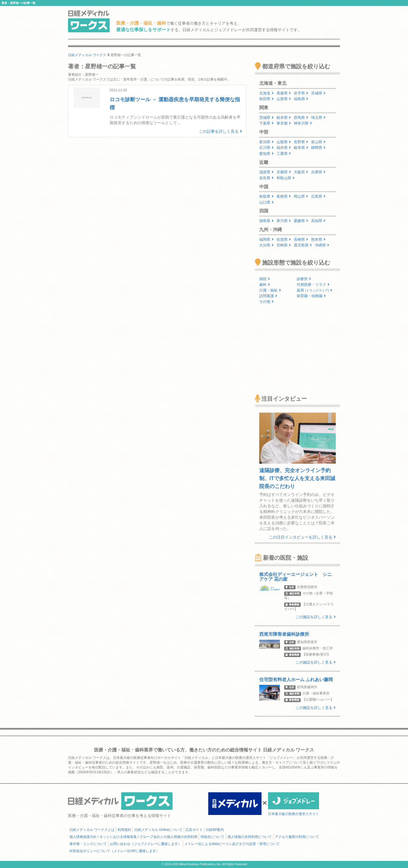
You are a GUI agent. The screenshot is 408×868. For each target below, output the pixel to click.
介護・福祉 (270, 290)
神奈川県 (303, 123)
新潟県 (266, 142)
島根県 (284, 196)
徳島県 (266, 221)
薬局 (314, 290)
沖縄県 (322, 245)
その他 (266, 302)
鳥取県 (266, 196)
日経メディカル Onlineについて (158, 830)
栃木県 (284, 118)
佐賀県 (284, 239)
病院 (265, 279)
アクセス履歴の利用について (297, 837)
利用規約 (124, 830)
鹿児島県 (303, 245)
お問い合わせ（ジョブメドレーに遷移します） (146, 844)
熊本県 (318, 239)
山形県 (284, 99)
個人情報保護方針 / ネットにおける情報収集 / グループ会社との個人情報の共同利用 (133, 837)
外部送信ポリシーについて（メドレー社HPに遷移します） (114, 851)
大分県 (266, 245)
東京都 (284, 123)
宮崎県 (284, 245)
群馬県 (301, 118)
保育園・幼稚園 (311, 296)
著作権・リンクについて (88, 844)
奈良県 (266, 178)
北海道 (266, 93)
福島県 (301, 99)
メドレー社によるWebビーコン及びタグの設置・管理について (232, 844)
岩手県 (301, 93)
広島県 (318, 196)
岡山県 (301, 196)
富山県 (318, 142)
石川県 (266, 148)
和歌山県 (286, 178)
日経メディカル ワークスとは (92, 830)
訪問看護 (268, 296)
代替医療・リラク (313, 285)
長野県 (301, 142)
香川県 (284, 221)
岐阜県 (301, 148)
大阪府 (301, 172)
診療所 (304, 279)
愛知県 (266, 154)
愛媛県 (301, 221)
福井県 (284, 148)
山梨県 (284, 142)
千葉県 (266, 123)
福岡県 (266, 239)
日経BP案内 (215, 830)
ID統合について (212, 837)
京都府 (284, 172)
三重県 (284, 154)
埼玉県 (318, 118)
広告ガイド (194, 830)
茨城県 (266, 118)
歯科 (265, 285)
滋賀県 (266, 172)
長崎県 (301, 239)
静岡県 (318, 148)
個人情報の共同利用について (250, 837)
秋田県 (266, 99)
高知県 (318, 221)
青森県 (284, 93)
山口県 (266, 202)
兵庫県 (318, 172)
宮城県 (318, 93)
